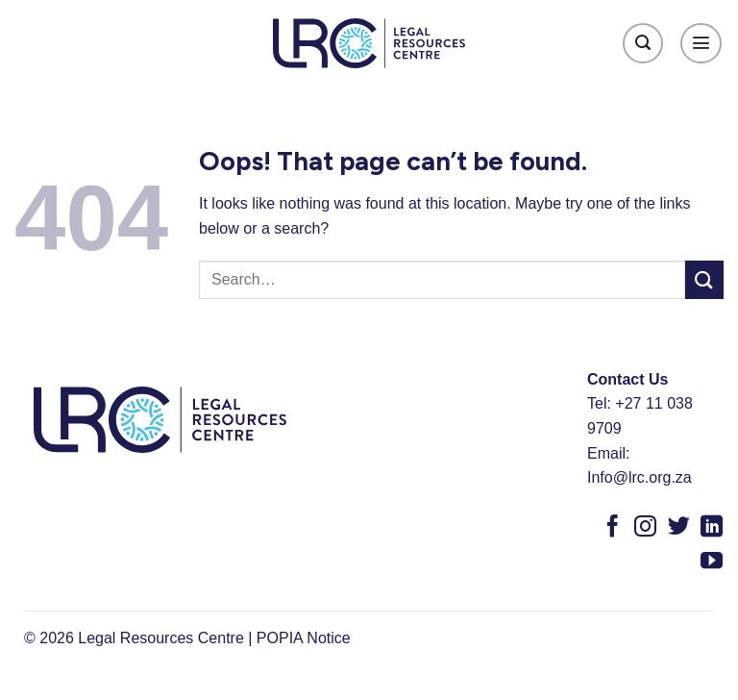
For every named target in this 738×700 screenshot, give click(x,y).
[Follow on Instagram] (645, 528)
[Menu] (701, 44)
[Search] (643, 44)
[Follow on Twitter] (679, 528)
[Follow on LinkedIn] (712, 528)
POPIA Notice (304, 638)
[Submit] (704, 279)
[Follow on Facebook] (613, 528)
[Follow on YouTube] (712, 562)
